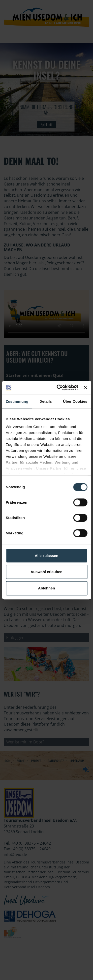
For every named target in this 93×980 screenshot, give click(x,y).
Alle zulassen (46, 556)
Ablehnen (46, 588)
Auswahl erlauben (46, 572)
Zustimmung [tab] (17, 401)
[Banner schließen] (86, 388)
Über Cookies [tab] (75, 401)
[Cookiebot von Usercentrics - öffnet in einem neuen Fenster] (58, 388)
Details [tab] (46, 401)
